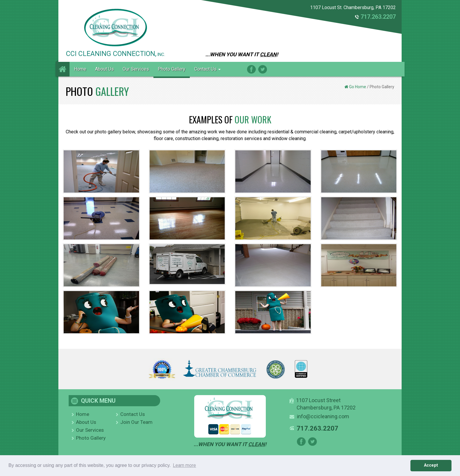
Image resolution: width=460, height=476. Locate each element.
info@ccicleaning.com (323, 416)
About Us (104, 69)
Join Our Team (136, 422)
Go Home (358, 87)
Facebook (251, 69)
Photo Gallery (172, 69)
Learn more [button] (184, 465)
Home (80, 69)
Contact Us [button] (207, 69)
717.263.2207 (378, 17)
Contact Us (133, 414)
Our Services (136, 69)
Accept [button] (431, 465)
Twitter (263, 69)
